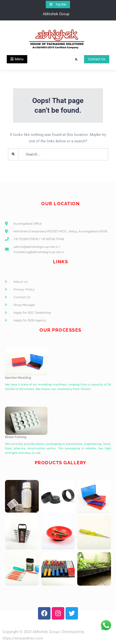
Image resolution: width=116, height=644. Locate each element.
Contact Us (97, 59)
